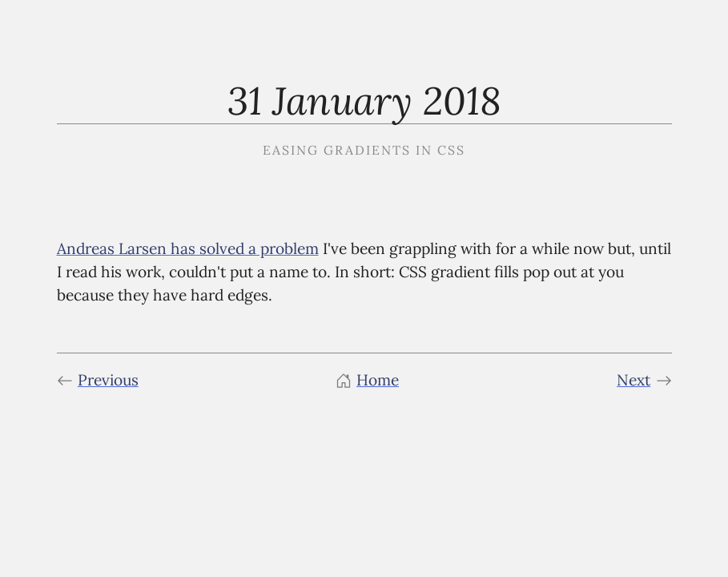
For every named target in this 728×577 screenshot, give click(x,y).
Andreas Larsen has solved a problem (188, 248)
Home (367, 380)
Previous (98, 380)
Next (644, 380)
